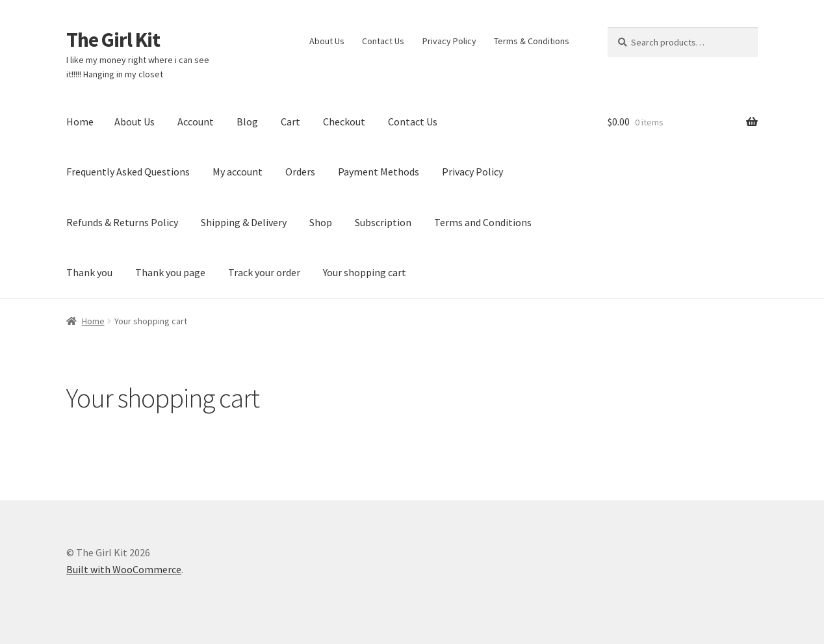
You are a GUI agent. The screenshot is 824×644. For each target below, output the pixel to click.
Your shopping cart (365, 272)
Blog (247, 122)
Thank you (89, 272)
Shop (321, 222)
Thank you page (170, 272)
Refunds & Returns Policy (122, 222)
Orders (300, 172)
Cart (290, 122)
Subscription (383, 222)
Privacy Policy (449, 41)
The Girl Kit (113, 40)
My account (238, 172)
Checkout (344, 122)
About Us (327, 41)
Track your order (264, 272)
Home (80, 122)
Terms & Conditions (532, 41)
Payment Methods (379, 172)
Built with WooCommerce (124, 569)
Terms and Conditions (483, 222)
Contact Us (383, 41)
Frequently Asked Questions (128, 172)
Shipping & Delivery (244, 222)
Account (196, 122)
